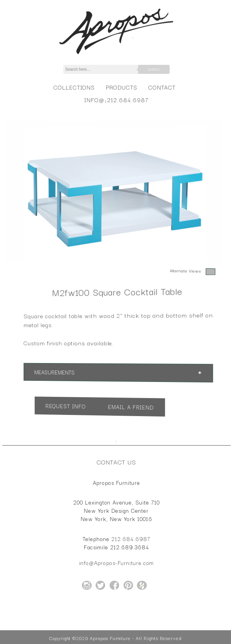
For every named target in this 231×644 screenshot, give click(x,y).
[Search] (105, 69)
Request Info (70, 405)
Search (154, 69)
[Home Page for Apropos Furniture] (116, 54)
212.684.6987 (128, 100)
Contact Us (116, 462)
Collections (74, 87)
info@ (94, 100)
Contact (162, 87)
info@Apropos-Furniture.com (116, 563)
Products (122, 87)
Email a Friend (130, 407)
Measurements (60, 372)
